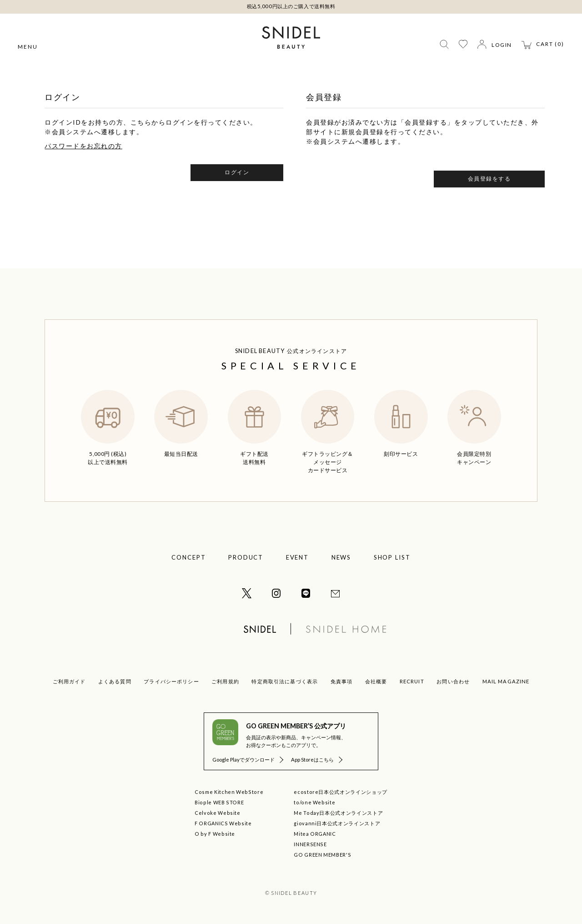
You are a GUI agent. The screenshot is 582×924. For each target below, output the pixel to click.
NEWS (341, 557)
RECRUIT (412, 681)
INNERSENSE (310, 844)
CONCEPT (189, 557)
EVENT (298, 557)
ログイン (237, 172)
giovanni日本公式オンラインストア (337, 823)
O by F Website (215, 834)
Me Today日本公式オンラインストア (338, 813)
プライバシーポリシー (171, 681)
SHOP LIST (392, 557)
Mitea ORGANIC (315, 834)
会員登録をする (489, 179)
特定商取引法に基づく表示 (285, 681)
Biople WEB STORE (219, 802)
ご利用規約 (225, 681)
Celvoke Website (218, 813)
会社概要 (376, 681)
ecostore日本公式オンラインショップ (341, 792)
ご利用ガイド (69, 681)
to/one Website (314, 802)
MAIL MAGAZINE (506, 681)
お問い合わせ (453, 681)
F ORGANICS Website (223, 823)
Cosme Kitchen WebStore (229, 792)
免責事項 (342, 681)
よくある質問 (115, 681)
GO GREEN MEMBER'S (322, 855)
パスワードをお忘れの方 (83, 146)
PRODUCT (246, 557)
